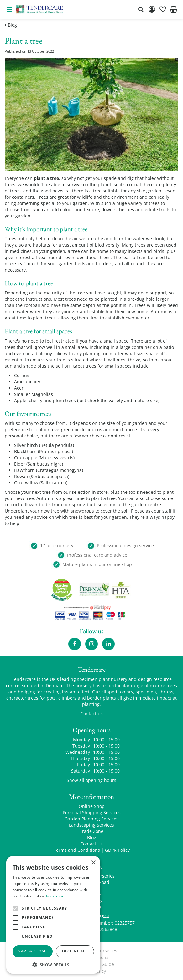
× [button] (93, 863)
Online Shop (92, 806)
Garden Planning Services (91, 819)
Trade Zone (91, 831)
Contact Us (91, 844)
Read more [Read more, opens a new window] (56, 896)
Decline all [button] (75, 951)
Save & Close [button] (32, 951)
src (141, 9)
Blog (92, 837)
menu (9, 9)
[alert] (53, 915)
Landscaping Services (91, 825)
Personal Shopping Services (92, 812)
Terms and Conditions (77, 850)
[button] (53, 965)
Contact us (92, 714)
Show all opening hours (91, 780)
